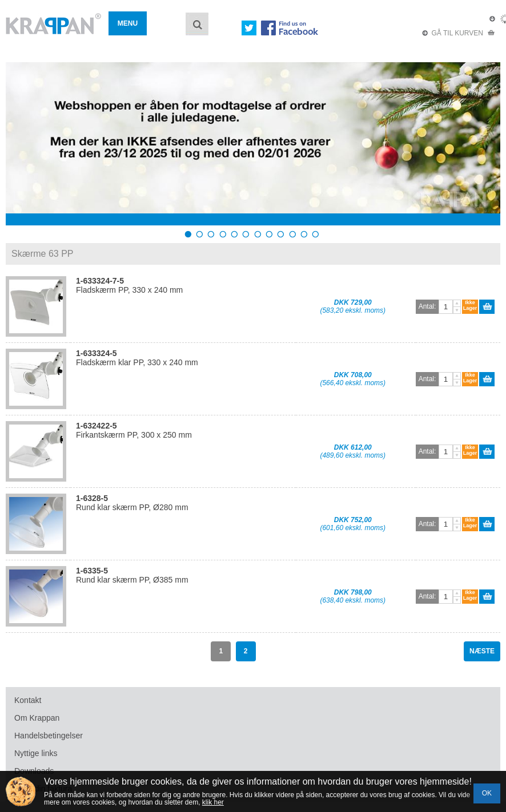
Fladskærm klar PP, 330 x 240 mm (137, 358)
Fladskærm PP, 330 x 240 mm (129, 285)
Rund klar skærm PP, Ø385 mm (132, 575)
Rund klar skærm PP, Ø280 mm (132, 503)
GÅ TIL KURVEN (459, 33)
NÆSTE (482, 651)
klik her (213, 802)
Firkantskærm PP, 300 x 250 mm (134, 430)
